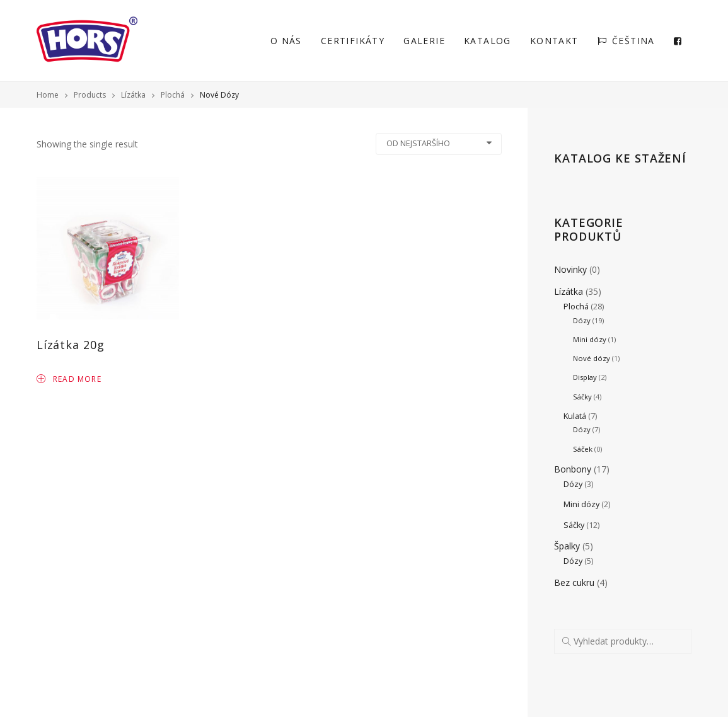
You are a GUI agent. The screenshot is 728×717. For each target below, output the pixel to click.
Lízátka (569, 291)
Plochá (576, 307)
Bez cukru (574, 582)
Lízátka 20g (71, 345)
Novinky (570, 269)
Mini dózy (590, 339)
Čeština (626, 41)
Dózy (582, 320)
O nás (286, 41)
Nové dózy (592, 358)
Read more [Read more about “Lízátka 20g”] (69, 378)
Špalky (567, 546)
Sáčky (582, 397)
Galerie (424, 41)
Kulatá (575, 416)
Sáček (583, 449)
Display (585, 377)
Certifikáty (353, 41)
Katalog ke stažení (620, 158)
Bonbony (573, 469)
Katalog (488, 41)
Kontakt (554, 41)
